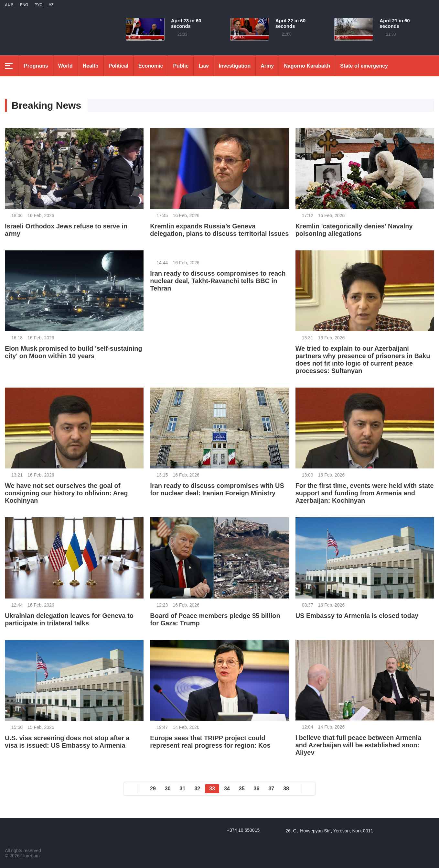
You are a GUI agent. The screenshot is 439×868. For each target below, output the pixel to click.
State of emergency (364, 66)
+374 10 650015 (243, 830)
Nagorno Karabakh (307, 66)
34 (227, 789)
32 (197, 789)
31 (183, 789)
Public (181, 66)
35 (242, 789)
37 (271, 789)
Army (267, 66)
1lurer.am (30, 856)
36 (257, 789)
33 (212, 789)
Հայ (9, 5)
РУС (38, 5)
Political (118, 66)
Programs (36, 66)
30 (168, 789)
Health (91, 66)
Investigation (235, 66)
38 (286, 789)
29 (153, 789)
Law (203, 66)
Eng (24, 5)
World (65, 66)
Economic (151, 66)
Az (51, 5)
